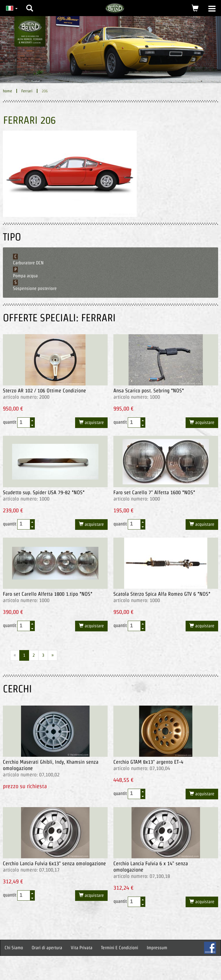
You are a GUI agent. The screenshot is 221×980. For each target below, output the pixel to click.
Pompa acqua (25, 276)
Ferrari (27, 91)
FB (210, 948)
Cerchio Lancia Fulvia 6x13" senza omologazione (54, 863)
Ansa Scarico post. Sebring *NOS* (149, 390)
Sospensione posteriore (35, 288)
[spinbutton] (24, 422)
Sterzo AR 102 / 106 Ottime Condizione (44, 390)
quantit (19, 423)
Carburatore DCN (28, 263)
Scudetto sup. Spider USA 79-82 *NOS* (44, 492)
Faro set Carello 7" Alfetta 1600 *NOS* (154, 492)
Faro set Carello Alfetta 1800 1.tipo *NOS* (48, 594)
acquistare (94, 422)
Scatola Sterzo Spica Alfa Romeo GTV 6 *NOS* (162, 594)
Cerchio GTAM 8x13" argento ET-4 (148, 762)
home (7, 91)
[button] (30, 4)
